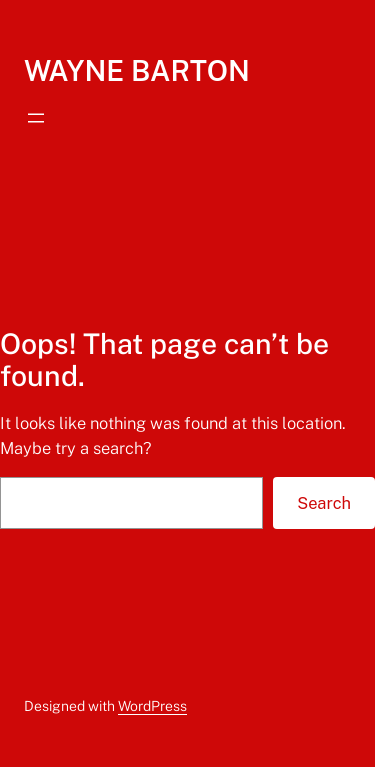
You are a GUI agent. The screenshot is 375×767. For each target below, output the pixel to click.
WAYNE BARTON (137, 70)
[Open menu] (36, 118)
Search (324, 503)
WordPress (152, 706)
